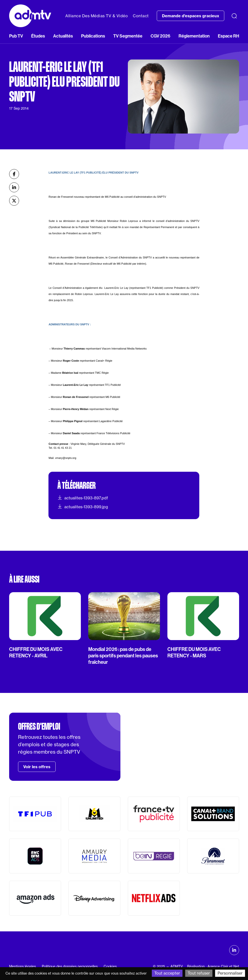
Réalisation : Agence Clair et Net (213, 966)
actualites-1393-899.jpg (83, 507)
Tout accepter (167, 973)
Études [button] (38, 36)
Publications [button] (93, 36)
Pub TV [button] (16, 36)
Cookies (110, 966)
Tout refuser (199, 973)
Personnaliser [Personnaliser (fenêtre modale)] (230, 973)
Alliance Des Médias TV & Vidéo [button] (97, 16)
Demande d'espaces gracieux (191, 16)
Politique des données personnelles (70, 966)
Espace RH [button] (228, 36)
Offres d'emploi (39, 726)
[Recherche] (234, 16)
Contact (141, 16)
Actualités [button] (63, 36)
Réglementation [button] (194, 36)
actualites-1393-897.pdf (83, 498)
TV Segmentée (128, 36)
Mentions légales (23, 966)
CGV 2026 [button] (160, 36)
